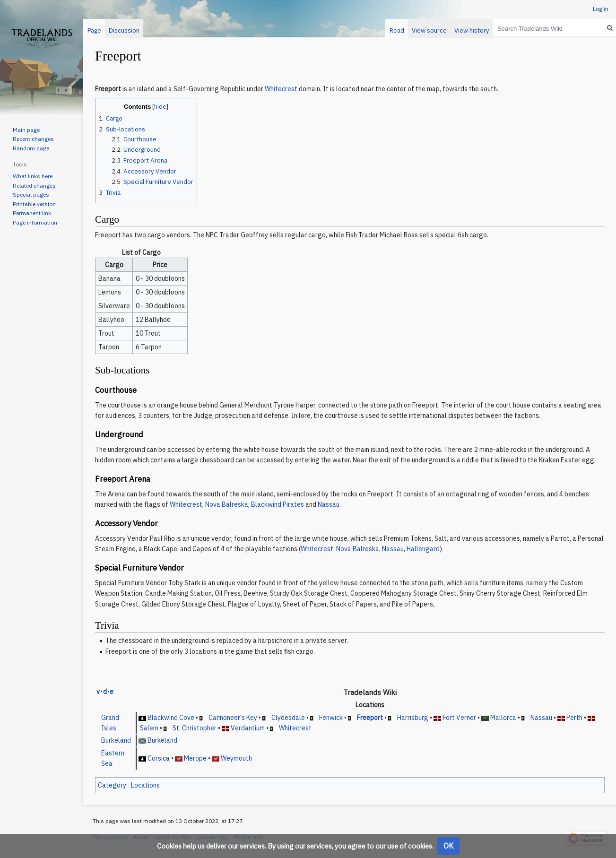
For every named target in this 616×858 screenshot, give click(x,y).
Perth (574, 718)
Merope (195, 758)
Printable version (34, 204)
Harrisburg (413, 718)
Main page (26, 130)
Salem (149, 728)
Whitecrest (281, 89)
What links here (33, 176)
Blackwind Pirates (278, 504)
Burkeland (116, 740)
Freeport (370, 718)
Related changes (34, 186)
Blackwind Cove (171, 718)
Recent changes (33, 139)
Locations (145, 785)
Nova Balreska (227, 504)
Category (112, 785)
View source (429, 30)
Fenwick (331, 718)
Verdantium (248, 728)
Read (397, 30)
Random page (31, 148)
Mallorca (503, 718)
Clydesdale (288, 718)
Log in (601, 9)
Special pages (31, 195)
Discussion (124, 30)
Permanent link (32, 213)
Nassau (329, 504)
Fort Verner (459, 718)
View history (472, 30)
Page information (35, 222)
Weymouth (236, 758)
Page (94, 30)
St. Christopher (195, 728)
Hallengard (423, 549)
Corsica (159, 758)
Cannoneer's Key (233, 718)
